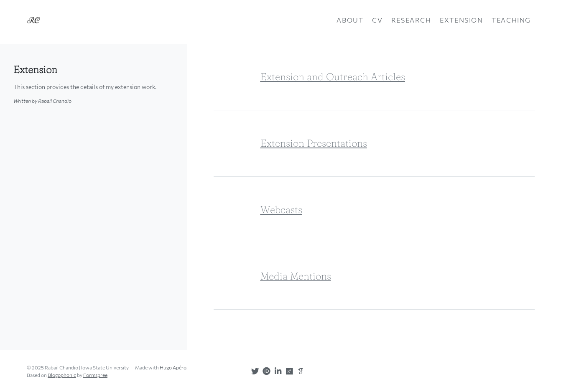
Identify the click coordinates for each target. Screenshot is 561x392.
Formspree (95, 375)
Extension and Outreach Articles (333, 77)
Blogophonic (62, 375)
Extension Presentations (314, 143)
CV (377, 20)
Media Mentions (296, 276)
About (350, 20)
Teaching (511, 20)
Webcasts (281, 210)
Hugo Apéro (173, 367)
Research (411, 20)
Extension (461, 20)
